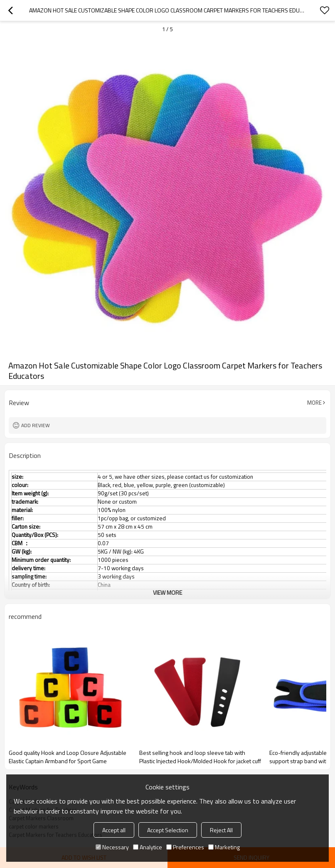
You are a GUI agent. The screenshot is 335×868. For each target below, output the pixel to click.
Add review (36, 425)
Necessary (112, 847)
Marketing (224, 847)
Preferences (185, 847)
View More (167, 592)
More (314, 403)
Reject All (221, 830)
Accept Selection (168, 830)
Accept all (114, 830)
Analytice (148, 847)
